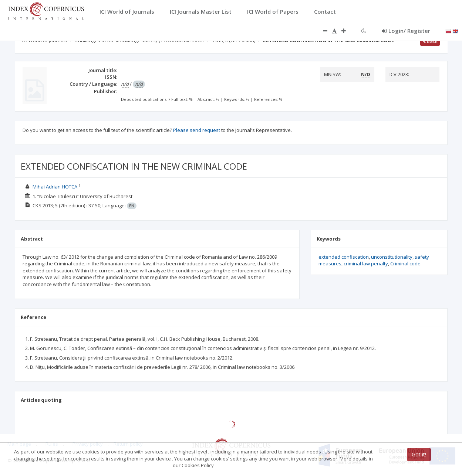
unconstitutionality (392, 257)
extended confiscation (344, 257)
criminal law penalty (366, 263)
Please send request (197, 130)
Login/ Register (406, 31)
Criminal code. (406, 263)
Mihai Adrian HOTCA (55, 187)
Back (430, 41)
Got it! (419, 454)
